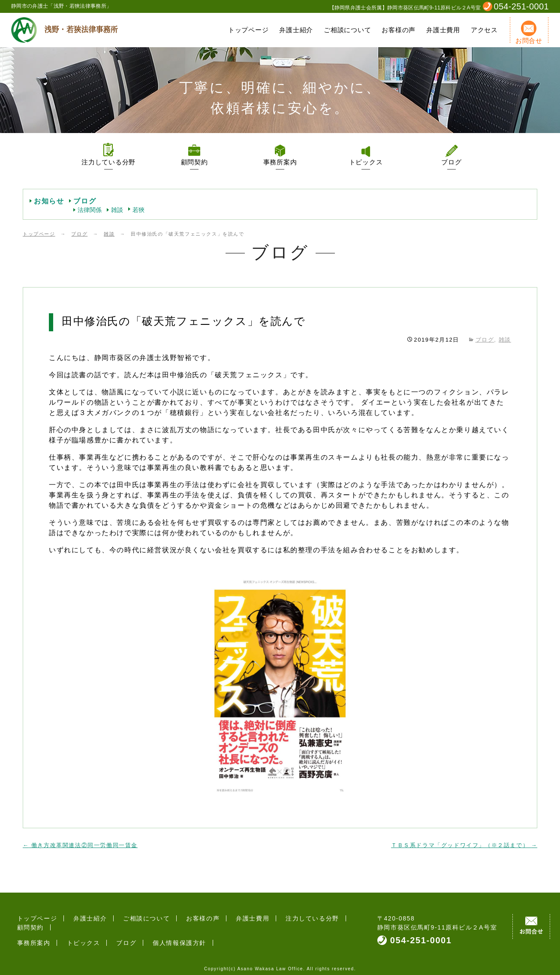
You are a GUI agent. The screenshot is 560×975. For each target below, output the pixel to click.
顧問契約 (194, 162)
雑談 (117, 210)
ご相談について (347, 30)
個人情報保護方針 (164, 934)
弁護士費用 (443, 30)
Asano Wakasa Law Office (270, 964)
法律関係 (90, 210)
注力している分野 (108, 162)
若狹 (138, 210)
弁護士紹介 (296, 30)
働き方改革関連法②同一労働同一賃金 (80, 845)
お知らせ (49, 201)
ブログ (451, 162)
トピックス (366, 162)
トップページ (248, 30)
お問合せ (529, 32)
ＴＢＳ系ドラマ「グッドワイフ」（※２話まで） (464, 845)
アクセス (484, 30)
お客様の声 (399, 30)
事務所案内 (280, 162)
